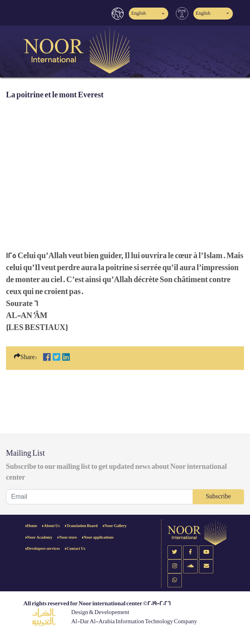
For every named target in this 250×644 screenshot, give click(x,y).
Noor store (68, 537)
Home (32, 526)
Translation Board (82, 526)
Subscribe (218, 497)
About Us (52, 526)
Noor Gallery (116, 526)
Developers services (44, 549)
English (139, 13)
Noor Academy (40, 537)
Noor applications (99, 537)
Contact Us (76, 549)
